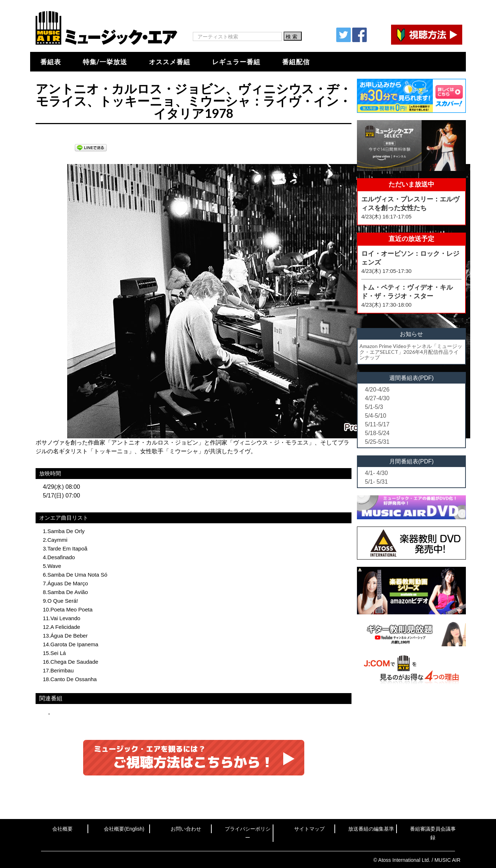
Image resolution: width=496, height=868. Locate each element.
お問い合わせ (186, 829)
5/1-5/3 (374, 407)
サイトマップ (309, 829)
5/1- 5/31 (376, 482)
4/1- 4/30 (376, 473)
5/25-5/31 (377, 442)
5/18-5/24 (377, 433)
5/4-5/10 (376, 416)
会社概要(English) (124, 829)
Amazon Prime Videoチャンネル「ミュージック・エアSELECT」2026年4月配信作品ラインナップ (411, 352)
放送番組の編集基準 (371, 829)
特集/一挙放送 (105, 62)
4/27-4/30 (377, 398)
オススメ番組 (170, 62)
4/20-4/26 (377, 390)
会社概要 (62, 829)
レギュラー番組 (236, 62)
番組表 (51, 62)
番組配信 (296, 62)
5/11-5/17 (377, 424)
